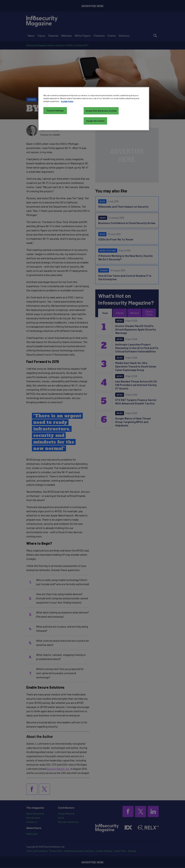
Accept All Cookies (95, 121)
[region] (94, 109)
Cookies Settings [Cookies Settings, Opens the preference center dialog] (55, 111)
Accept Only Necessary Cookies (101, 111)
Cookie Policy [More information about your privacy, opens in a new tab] (67, 101)
